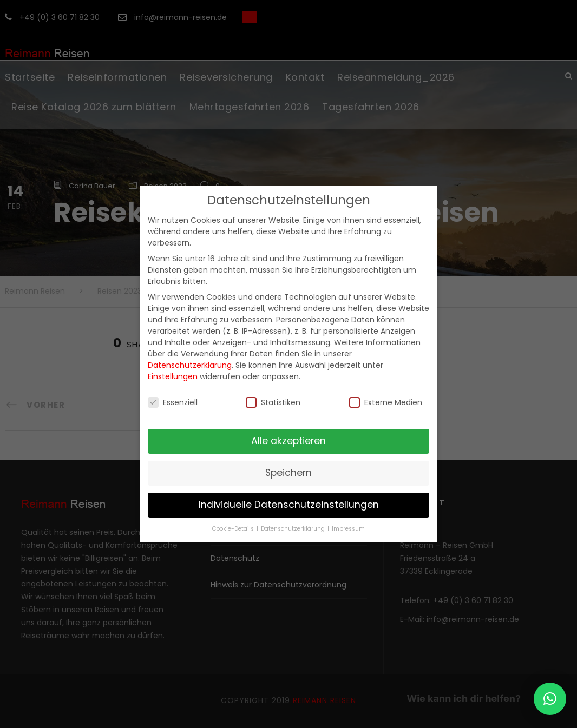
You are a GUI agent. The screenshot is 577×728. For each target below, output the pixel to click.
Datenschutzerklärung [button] (294, 529)
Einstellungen (173, 376)
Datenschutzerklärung (190, 365)
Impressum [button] (348, 529)
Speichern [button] (289, 473)
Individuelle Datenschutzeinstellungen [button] (289, 505)
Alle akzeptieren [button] (289, 441)
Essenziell (173, 402)
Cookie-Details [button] (234, 529)
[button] (550, 699)
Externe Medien (386, 402)
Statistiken (273, 402)
